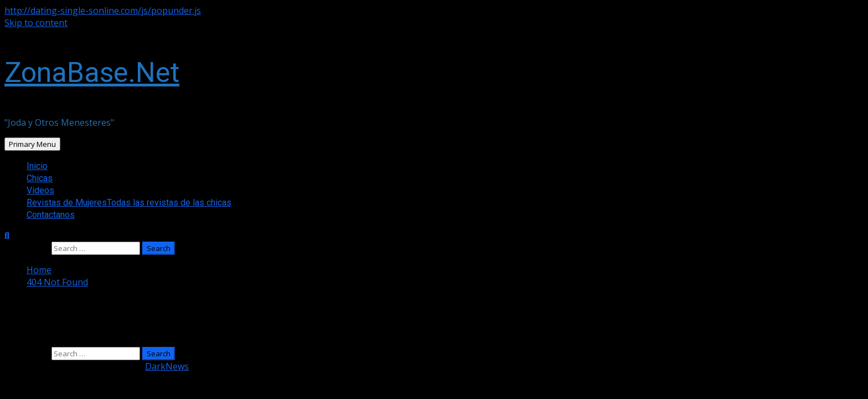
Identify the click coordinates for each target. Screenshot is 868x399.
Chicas (40, 178)
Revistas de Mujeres (129, 203)
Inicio (37, 166)
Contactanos (51, 215)
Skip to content (36, 23)
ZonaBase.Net (92, 73)
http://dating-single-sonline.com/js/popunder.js (103, 11)
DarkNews (167, 366)
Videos (40, 190)
